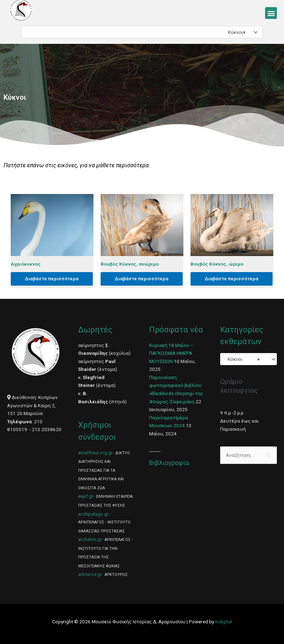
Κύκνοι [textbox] (235, 32)
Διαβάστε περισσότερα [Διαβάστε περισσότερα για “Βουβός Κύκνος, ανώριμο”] (142, 278)
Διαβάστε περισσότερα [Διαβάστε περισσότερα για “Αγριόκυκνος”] (52, 278)
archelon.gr (90, 539)
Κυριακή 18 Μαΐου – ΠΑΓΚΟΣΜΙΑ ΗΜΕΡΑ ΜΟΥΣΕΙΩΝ (171, 353)
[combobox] (142, 32)
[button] (271, 13)
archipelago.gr (93, 514)
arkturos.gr (90, 574)
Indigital (224, 622)
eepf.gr (86, 496)
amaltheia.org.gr (95, 453)
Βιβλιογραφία (169, 463)
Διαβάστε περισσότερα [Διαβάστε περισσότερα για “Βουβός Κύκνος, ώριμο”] (232, 278)
